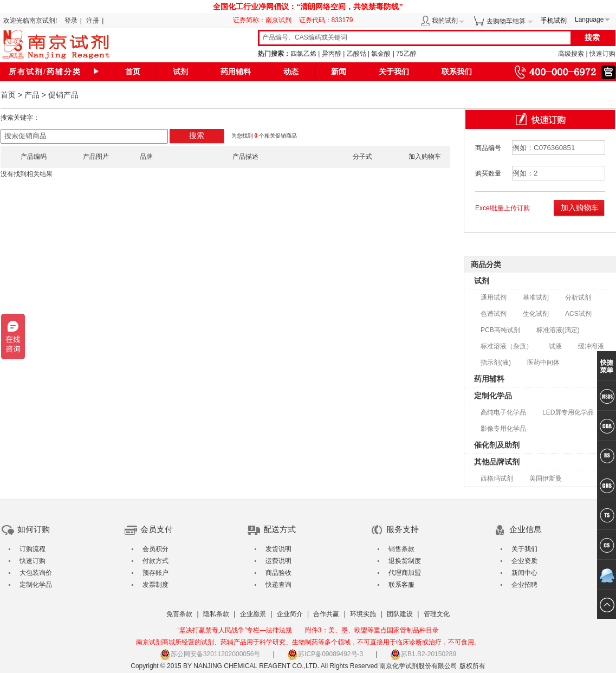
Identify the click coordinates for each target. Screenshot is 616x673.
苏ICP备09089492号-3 (325, 654)
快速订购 (602, 54)
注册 (93, 21)
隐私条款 (216, 614)
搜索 (197, 136)
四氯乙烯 (303, 54)
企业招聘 (524, 585)
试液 (555, 346)
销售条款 (401, 549)
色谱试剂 (494, 314)
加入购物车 (580, 208)
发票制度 (155, 585)
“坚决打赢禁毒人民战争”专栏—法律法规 (235, 630)
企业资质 (524, 561)
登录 (71, 21)
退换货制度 (405, 561)
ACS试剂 (578, 314)
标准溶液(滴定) (558, 330)
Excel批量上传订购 (502, 208)
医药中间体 (543, 363)
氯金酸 (381, 54)
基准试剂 (536, 297)
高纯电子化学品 (503, 412)
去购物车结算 (506, 21)
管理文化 (437, 614)
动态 (291, 72)
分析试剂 (578, 297)
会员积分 (155, 549)
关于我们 (394, 72)
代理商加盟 (405, 573)
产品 (32, 95)
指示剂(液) (496, 363)
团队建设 (400, 614)
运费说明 (278, 561)
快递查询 (278, 585)
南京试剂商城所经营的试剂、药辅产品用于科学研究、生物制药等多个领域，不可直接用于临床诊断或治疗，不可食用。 (308, 642)
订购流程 (33, 549)
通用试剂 (494, 297)
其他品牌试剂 (497, 462)
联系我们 (457, 72)
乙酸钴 (356, 54)
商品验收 (278, 573)
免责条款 (179, 614)
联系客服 (401, 585)
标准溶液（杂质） (507, 346)
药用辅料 (236, 72)
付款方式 (155, 561)
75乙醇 (406, 54)
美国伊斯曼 (546, 478)
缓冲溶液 (591, 346)
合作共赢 (326, 614)
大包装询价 (36, 573)
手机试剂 (554, 21)
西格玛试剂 (497, 478)
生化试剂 (536, 314)
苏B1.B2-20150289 (423, 654)
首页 (133, 72)
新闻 (339, 72)
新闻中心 (524, 573)
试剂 (180, 72)
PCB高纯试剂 (500, 330)
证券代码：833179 (326, 20)
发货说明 (278, 549)
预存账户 (155, 573)
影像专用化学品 (503, 429)
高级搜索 (571, 54)
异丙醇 (332, 54)
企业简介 (290, 614)
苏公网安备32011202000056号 (210, 654)
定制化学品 (493, 396)
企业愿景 (253, 614)
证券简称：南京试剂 (265, 20)
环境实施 (363, 614)
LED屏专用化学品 (568, 412)
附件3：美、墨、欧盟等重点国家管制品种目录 (372, 630)
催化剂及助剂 (497, 445)
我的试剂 (445, 21)
